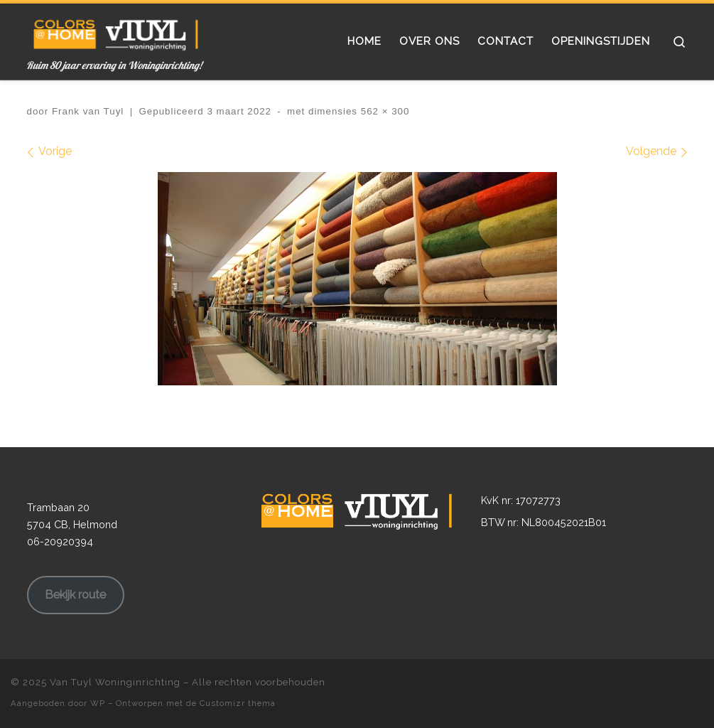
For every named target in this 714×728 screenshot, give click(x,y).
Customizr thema (238, 703)
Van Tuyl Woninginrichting (115, 682)
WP (98, 703)
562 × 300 (383, 111)
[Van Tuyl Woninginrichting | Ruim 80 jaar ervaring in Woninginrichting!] (116, 31)
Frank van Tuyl (88, 111)
